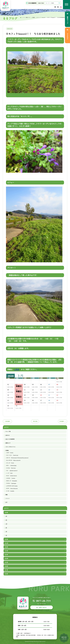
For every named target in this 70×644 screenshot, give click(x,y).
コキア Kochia (10, 453)
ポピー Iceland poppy (11, 465)
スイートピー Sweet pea (12, 455)
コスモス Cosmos (11, 478)
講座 (7, 495)
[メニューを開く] (66, 5)
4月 (6, 524)
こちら (17, 369)
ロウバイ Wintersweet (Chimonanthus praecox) (17, 458)
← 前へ (7, 421)
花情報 (7, 450)
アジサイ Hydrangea (11, 483)
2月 (6, 532)
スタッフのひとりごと (11, 447)
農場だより (8, 443)
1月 (6, 535)
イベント (8, 498)
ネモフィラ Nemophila (12, 481)
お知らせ (8, 435)
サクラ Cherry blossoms (12, 488)
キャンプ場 (8, 431)
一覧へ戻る (35, 421)
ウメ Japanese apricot (12, 471)
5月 (6, 520)
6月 (6, 516)
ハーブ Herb (9, 473)
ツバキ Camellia (10, 491)
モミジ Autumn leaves (12, 476)
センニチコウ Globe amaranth (13, 460)
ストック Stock (10, 463)
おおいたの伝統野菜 (10, 439)
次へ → (63, 421)
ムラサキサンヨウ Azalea (12, 486)
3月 (6, 528)
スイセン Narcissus (11, 468)
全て (7, 502)
